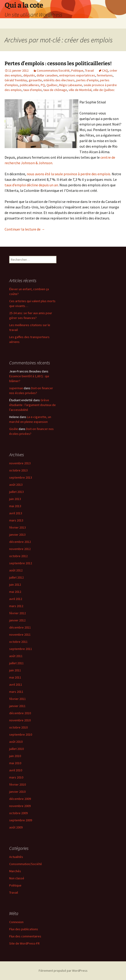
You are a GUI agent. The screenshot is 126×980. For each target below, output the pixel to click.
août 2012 (16, 570)
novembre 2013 (20, 463)
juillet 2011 (16, 663)
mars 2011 (16, 692)
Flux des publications (24, 929)
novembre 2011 (20, 635)
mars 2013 (16, 520)
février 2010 (18, 784)
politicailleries (29, 85)
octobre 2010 (18, 727)
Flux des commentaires (25, 936)
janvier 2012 (17, 620)
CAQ (105, 70)
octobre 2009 (18, 813)
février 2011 (18, 699)
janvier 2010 (17, 792)
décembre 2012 (20, 542)
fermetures (105, 75)
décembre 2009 (20, 799)
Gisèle (14, 429)
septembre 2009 (21, 820)
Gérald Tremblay (16, 80)
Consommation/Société (53, 70)
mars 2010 (16, 777)
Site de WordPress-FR (24, 943)
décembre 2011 (20, 627)
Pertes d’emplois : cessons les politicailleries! (58, 63)
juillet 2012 (16, 577)
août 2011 (16, 656)
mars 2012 (16, 606)
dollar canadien (47, 75)
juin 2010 (15, 756)
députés (29, 75)
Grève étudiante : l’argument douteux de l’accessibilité (32, 405)
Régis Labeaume (71, 85)
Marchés (15, 871)
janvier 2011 (17, 706)
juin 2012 (15, 585)
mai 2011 (15, 677)
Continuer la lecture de (25, 229)
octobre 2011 (18, 642)
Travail (89, 70)
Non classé (17, 878)
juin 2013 (15, 499)
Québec (52, 85)
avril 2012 (16, 599)
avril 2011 (16, 685)
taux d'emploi (32, 90)
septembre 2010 (21, 734)
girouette (35, 80)
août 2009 (16, 827)
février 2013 (18, 527)
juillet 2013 (16, 492)
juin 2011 (15, 670)
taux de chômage (55, 90)
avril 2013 (16, 513)
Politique (77, 70)
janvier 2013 (17, 535)
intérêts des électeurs (59, 80)
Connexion (16, 922)
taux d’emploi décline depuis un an (31, 185)
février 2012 (18, 613)
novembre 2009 (20, 806)
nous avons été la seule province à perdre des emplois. (69, 174)
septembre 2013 (21, 477)
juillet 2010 (16, 749)
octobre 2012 (18, 556)
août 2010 (16, 742)
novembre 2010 (20, 720)
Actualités (16, 857)
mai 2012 (15, 592)
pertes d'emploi (87, 80)
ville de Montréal (80, 90)
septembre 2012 (21, 563)
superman (16, 388)
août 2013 (16, 485)
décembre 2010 (20, 713)
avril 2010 (16, 770)
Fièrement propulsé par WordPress (63, 971)
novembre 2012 (20, 549)
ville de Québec (104, 90)
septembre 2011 (21, 649)
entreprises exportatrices (77, 75)
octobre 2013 (18, 470)
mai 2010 (15, 763)
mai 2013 (15, 506)
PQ (43, 85)
